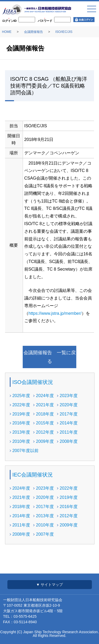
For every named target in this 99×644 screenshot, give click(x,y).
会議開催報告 (34, 32)
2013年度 (21, 432)
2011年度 (69, 432)
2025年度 (21, 396)
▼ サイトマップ (50, 585)
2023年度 (69, 396)
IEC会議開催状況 (33, 475)
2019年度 (21, 414)
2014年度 (69, 423)
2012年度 (45, 432)
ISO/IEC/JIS (64, 32)
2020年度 (69, 405)
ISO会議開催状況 (33, 382)
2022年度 (21, 405)
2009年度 (45, 441)
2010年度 (21, 441)
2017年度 (69, 414)
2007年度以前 (26, 451)
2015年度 (45, 423)
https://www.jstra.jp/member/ (55, 313)
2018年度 (45, 414)
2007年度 (45, 534)
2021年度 (45, 405)
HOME (7, 32)
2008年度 (69, 441)
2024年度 (45, 396)
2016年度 (21, 423)
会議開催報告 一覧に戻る (50, 357)
